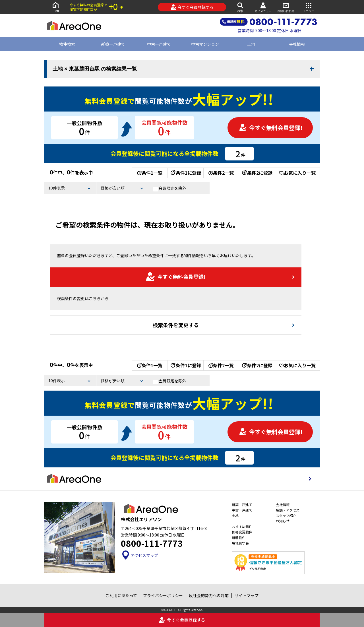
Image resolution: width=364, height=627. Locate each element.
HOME (55, 7)
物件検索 (67, 44)
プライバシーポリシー (163, 595)
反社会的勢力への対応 (209, 595)
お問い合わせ (286, 7)
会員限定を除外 (170, 188)
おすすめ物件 (242, 526)
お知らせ (283, 521)
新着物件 (239, 538)
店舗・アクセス (288, 510)
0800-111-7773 (152, 543)
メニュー (309, 7)
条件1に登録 (185, 173)
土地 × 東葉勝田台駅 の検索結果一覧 (95, 69)
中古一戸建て (159, 44)
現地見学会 (240, 543)
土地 (251, 44)
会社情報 (297, 44)
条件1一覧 (150, 173)
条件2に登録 (257, 173)
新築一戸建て (113, 44)
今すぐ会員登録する (192, 7)
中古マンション (205, 44)
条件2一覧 (221, 173)
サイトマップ (247, 595)
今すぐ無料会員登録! (271, 128)
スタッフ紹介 (286, 515)
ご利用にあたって (121, 595)
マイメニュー (263, 7)
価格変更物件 (242, 532)
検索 (240, 7)
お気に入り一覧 (297, 173)
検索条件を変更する (176, 325)
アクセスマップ (139, 555)
